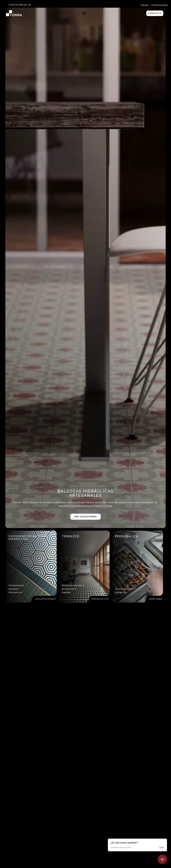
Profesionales (160, 5)
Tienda (144, 5)
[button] (84, 13)
